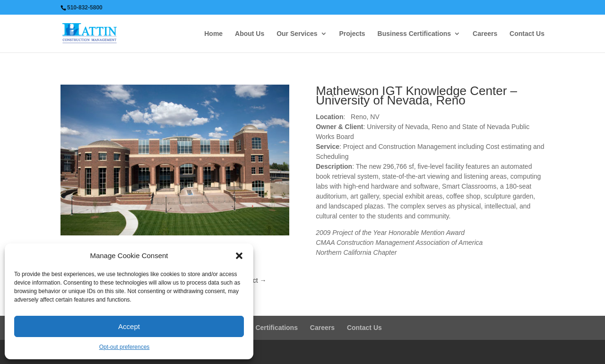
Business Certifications (415, 34)
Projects (352, 34)
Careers (485, 34)
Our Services (297, 34)
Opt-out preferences (125, 347)
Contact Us (527, 34)
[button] (239, 256)
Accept (129, 326)
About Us (250, 34)
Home (213, 34)
